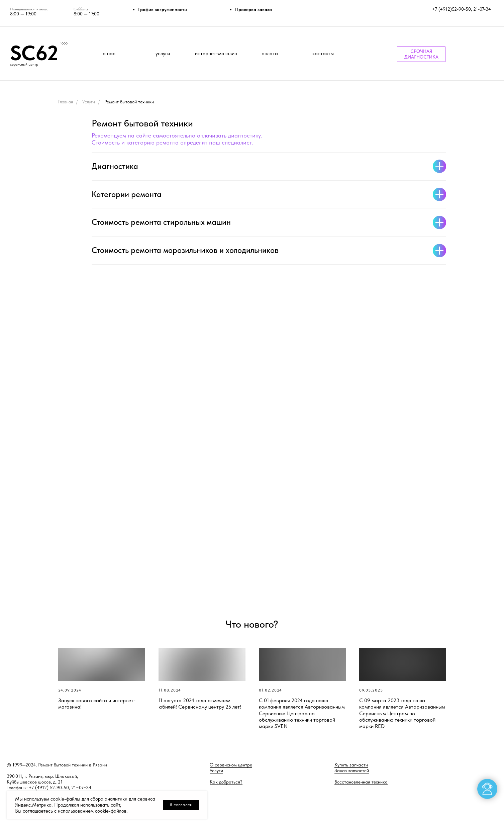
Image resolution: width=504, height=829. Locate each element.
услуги (163, 53)
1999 (64, 44)
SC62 (34, 53)
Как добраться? (226, 782)
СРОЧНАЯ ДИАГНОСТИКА (421, 54)
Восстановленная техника (361, 782)
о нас (109, 53)
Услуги (89, 102)
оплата (270, 53)
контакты (323, 53)
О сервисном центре (231, 765)
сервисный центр (24, 64)
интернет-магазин (216, 53)
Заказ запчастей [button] (352, 770)
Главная (66, 102)
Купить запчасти (351, 765)
